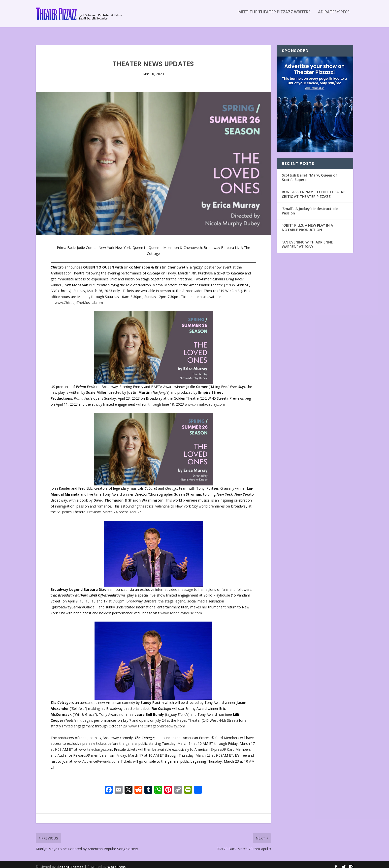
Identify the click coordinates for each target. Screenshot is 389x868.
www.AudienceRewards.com (96, 757)
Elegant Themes (70, 862)
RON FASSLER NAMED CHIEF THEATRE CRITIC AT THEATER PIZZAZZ (314, 190)
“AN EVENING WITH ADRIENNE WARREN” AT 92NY (307, 240)
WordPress (116, 862)
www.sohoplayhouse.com (181, 609)
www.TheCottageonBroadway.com (157, 722)
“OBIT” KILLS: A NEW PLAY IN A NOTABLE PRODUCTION (307, 223)
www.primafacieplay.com (205, 400)
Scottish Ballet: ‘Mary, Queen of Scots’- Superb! (309, 173)
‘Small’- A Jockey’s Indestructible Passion (310, 206)
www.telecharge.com (95, 745)
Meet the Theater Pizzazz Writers (275, 16)
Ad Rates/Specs (334, 16)
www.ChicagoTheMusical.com (79, 298)
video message (181, 585)
